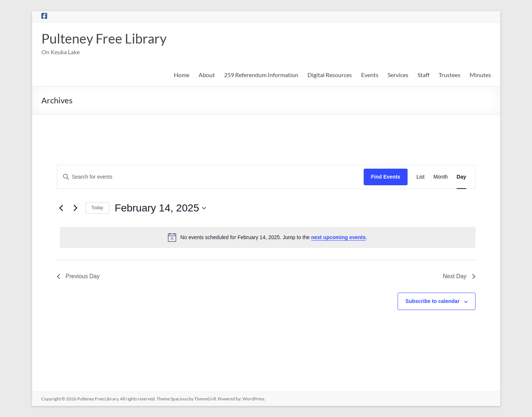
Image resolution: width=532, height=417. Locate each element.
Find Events (386, 177)
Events (370, 75)
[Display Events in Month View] (441, 177)
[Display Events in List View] (421, 177)
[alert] (268, 237)
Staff (423, 75)
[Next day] (76, 208)
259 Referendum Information (261, 75)
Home (182, 75)
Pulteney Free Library (104, 38)
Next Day (459, 277)
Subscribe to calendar (432, 301)
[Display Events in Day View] (461, 177)
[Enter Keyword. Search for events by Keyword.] (210, 177)
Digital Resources (330, 75)
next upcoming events (339, 237)
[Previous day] (61, 208)
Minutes (480, 75)
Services (398, 75)
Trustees (449, 75)
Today (97, 208)
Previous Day (79, 277)
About (207, 75)
